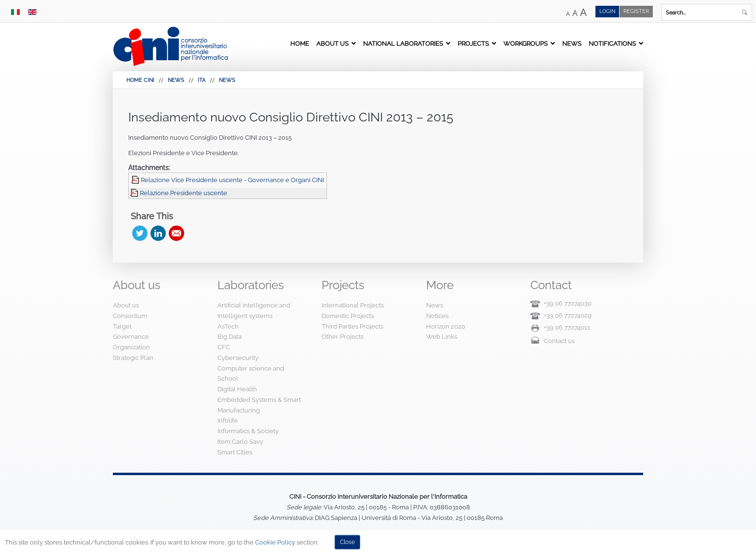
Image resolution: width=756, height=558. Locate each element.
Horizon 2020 (446, 326)
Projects (473, 43)
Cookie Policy (275, 542)
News (572, 43)
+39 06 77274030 (568, 303)
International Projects (353, 305)
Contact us (559, 341)
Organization (131, 347)
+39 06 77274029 (568, 315)
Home (300, 43)
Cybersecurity (238, 358)
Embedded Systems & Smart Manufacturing (259, 405)
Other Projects (343, 337)
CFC (224, 347)
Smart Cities (235, 452)
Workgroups (526, 43)
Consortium (130, 316)
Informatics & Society (248, 431)
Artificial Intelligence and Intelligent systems (254, 311)
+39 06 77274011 (567, 327)
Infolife (228, 420)
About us (332, 43)
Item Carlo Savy (240, 442)
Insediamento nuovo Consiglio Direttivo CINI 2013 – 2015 (291, 117)
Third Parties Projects (352, 326)
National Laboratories (403, 43)
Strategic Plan (133, 358)
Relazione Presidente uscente (183, 193)
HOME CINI (140, 80)
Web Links (442, 337)
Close (347, 542)
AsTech (228, 326)
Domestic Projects (348, 316)
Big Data (229, 337)
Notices (437, 316)
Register (636, 11)
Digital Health (237, 389)
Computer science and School (251, 374)
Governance (131, 337)
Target (122, 326)
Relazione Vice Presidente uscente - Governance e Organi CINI (232, 180)
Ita (202, 80)
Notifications (612, 43)
